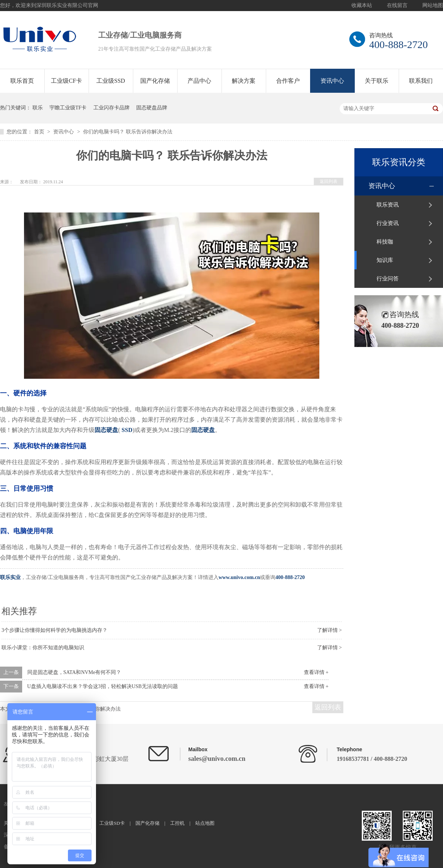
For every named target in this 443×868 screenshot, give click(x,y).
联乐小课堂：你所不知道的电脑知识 (43, 648)
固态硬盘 (106, 430)
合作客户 (288, 81)
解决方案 (244, 81)
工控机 (177, 823)
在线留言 (397, 5)
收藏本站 (362, 5)
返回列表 (329, 181)
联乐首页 (22, 81)
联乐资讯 (388, 205)
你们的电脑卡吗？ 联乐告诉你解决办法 (128, 132)
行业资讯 (388, 223)
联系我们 (421, 81)
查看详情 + (316, 672)
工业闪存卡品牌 (111, 108)
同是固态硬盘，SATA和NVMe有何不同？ (74, 672)
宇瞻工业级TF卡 (68, 108)
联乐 (38, 108)
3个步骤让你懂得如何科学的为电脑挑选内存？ (54, 630)
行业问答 (388, 279)
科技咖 (385, 242)
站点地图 (205, 823)
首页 (40, 132)
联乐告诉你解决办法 (97, 709)
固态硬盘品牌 (152, 108)
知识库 (385, 260)
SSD (127, 430)
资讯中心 (332, 81)
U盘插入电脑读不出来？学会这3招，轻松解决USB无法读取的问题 (103, 686)
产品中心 (199, 81)
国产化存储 (155, 81)
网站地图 (433, 5)
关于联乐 (377, 81)
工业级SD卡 (112, 823)
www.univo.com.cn (239, 577)
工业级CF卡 (66, 81)
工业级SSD (111, 81)
